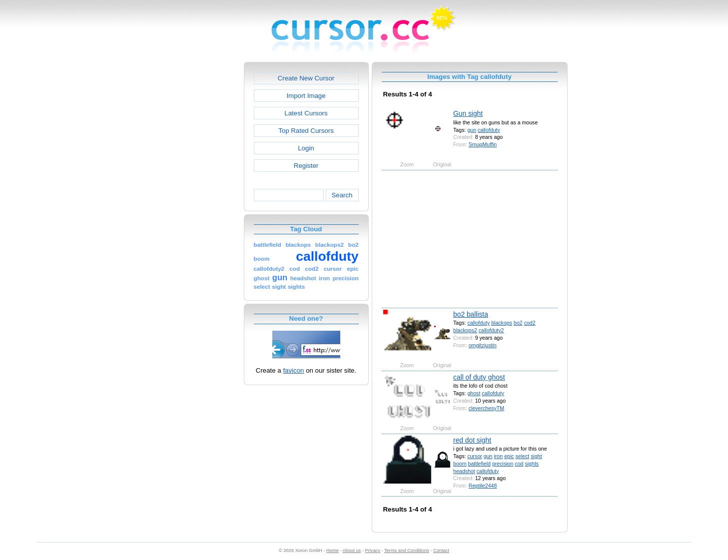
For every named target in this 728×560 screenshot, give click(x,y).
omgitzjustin (483, 345)
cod (519, 464)
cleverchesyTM (486, 408)
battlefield (479, 464)
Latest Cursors (306, 113)
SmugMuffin (483, 144)
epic (509, 456)
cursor (474, 456)
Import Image (306, 96)
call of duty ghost (479, 377)
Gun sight (468, 113)
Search (342, 195)
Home (333, 551)
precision (503, 464)
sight (536, 456)
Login (306, 148)
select (523, 456)
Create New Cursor (306, 78)
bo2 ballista (471, 314)
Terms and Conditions (407, 551)
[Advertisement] (201, 212)
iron (498, 456)
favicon (293, 370)
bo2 (518, 323)
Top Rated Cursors (306, 131)
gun (472, 130)
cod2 (530, 323)
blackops (502, 323)
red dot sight (472, 440)
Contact (441, 551)
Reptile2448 (483, 486)
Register (306, 166)
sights (532, 464)
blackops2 (465, 330)
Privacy (372, 551)
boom (460, 464)
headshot (464, 471)
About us (352, 551)
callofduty (489, 130)
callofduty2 (491, 330)
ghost (474, 393)
